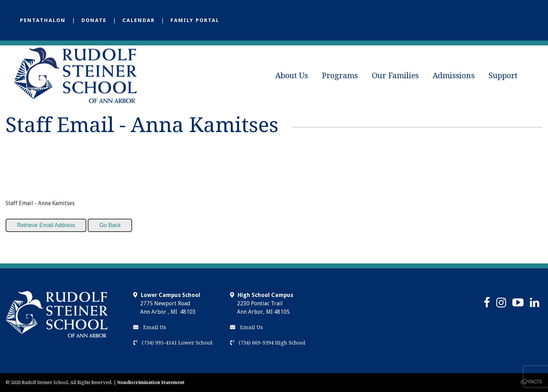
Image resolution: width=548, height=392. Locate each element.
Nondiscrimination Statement (151, 382)
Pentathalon (43, 20)
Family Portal (195, 20)
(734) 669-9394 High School (268, 343)
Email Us (150, 327)
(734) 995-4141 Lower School (173, 343)
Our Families (395, 76)
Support (503, 76)
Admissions (454, 76)
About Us (292, 76)
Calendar (139, 20)
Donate (94, 20)
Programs (340, 76)
